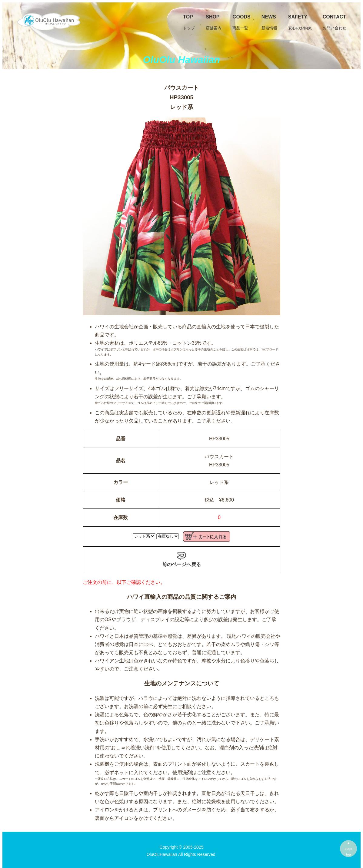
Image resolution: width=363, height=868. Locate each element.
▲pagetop (349, 849)
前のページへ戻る (181, 559)
